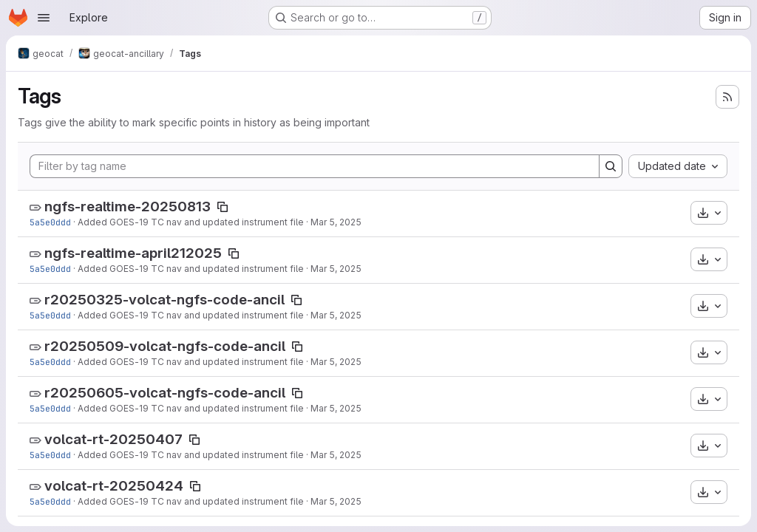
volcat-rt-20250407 (113, 439)
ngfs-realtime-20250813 (128, 207)
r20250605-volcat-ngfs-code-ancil (165, 393)
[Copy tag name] (223, 207)
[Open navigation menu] (44, 18)
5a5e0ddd (50, 222)
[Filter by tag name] (315, 166)
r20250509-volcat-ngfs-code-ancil (165, 346)
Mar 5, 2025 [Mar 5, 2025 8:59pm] (336, 222)
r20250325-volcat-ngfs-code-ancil (164, 300)
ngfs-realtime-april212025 (133, 253)
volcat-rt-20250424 (114, 486)
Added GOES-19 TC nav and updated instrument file (191, 222)
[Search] (611, 166)
